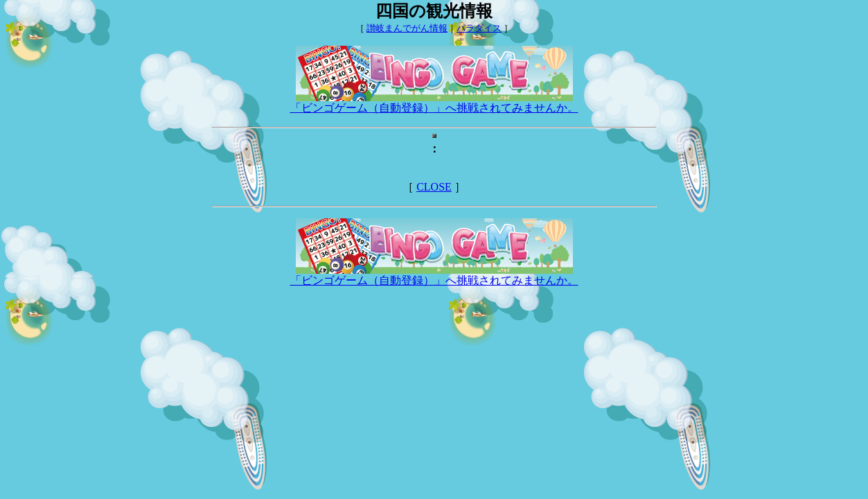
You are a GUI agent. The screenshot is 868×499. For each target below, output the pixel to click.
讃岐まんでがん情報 (407, 28)
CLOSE (434, 187)
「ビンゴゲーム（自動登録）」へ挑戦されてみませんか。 (434, 103)
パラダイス (479, 28)
